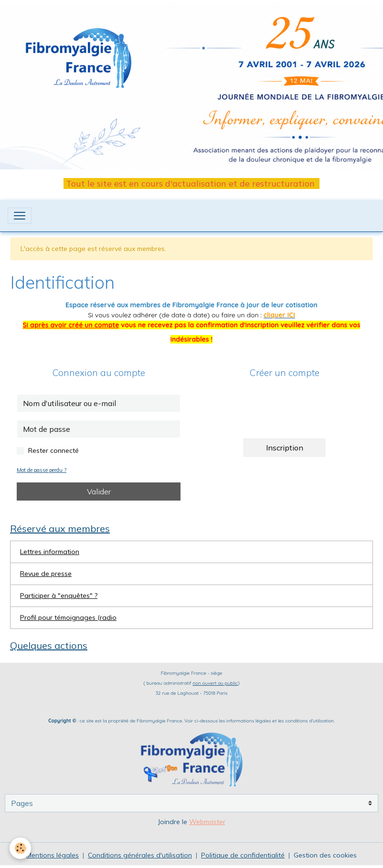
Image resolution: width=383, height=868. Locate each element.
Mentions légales (53, 855)
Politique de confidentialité (243, 855)
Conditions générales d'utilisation (140, 855)
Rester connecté (53, 450)
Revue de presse (46, 574)
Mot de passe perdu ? (42, 470)
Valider (99, 492)
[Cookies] (20, 848)
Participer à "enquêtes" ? (59, 596)
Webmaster (207, 822)
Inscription (285, 448)
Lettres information (50, 552)
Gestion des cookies (325, 855)
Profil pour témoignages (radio (68, 617)
